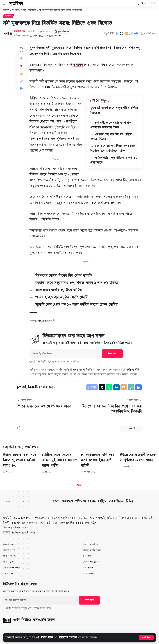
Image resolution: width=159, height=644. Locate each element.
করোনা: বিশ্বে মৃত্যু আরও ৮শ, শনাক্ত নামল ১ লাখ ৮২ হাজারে (77, 283)
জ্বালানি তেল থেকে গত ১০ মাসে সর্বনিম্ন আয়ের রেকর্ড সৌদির (76, 305)
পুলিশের (61, 139)
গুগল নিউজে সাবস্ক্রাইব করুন (34, 620)
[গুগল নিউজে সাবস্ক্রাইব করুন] (7, 620)
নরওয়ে (55, 501)
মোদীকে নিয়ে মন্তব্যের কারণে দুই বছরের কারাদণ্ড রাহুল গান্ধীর (60, 461)
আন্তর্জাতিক (8, 16)
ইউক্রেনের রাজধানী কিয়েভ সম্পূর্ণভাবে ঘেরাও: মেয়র (138, 458)
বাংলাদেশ (67, 501)
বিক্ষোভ (45, 321)
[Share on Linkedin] (116, 387)
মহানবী (52, 321)
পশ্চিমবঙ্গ (134, 48)
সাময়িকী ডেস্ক (20, 31)
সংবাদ (92, 501)
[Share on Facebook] (117, 34)
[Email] (126, 34)
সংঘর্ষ (71, 139)
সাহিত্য (102, 501)
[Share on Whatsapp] (109, 387)
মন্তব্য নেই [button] (131, 429)
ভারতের (78, 65)
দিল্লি (39, 321)
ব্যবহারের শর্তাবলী (68, 638)
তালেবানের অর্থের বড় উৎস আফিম (59, 290)
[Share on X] (122, 34)
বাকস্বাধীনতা (116, 501)
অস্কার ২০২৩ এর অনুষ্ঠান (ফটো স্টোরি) (62, 298)
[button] (146, 638)
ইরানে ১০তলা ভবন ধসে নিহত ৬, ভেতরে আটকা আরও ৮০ (19, 461)
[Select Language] (15, 502)
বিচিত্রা (130, 501)
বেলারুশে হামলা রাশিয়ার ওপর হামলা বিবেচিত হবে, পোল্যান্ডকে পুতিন (113, 149)
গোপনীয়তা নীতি (44, 638)
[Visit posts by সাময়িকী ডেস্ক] (8, 34)
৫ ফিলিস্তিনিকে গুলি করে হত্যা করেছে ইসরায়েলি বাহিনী (98, 461)
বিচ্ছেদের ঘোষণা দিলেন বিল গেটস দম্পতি (64, 276)
